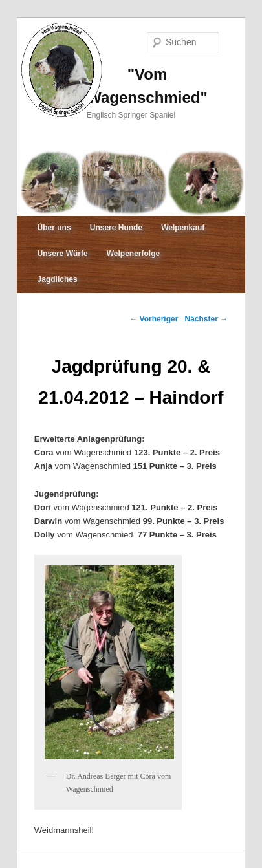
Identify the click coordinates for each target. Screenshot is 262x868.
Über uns (54, 228)
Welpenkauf (183, 228)
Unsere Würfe (63, 254)
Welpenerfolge (133, 254)
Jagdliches (58, 279)
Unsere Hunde (116, 228)
